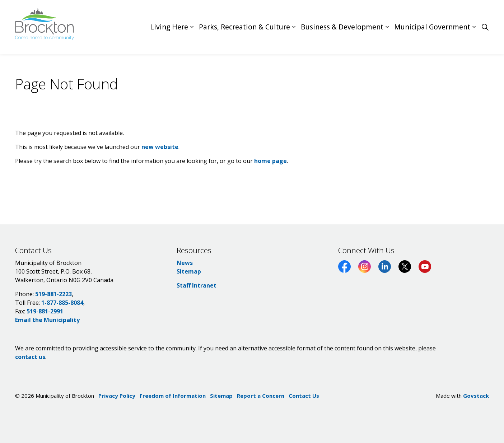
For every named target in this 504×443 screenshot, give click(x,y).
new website (160, 147)
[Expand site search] (485, 27)
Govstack (476, 396)
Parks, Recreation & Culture (244, 27)
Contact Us (304, 396)
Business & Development (342, 27)
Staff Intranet (197, 285)
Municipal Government (432, 27)
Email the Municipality (47, 320)
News (185, 263)
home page (270, 161)
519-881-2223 (53, 294)
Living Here (169, 27)
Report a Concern (261, 396)
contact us (30, 357)
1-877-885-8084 (62, 303)
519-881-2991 (45, 311)
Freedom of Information (173, 396)
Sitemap (189, 271)
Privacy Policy (117, 396)
